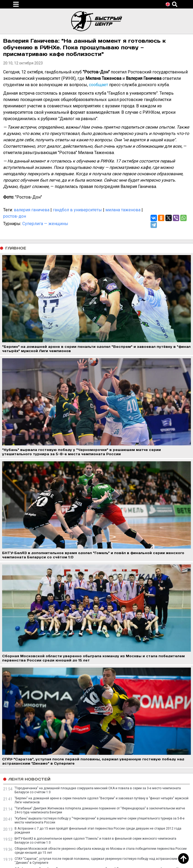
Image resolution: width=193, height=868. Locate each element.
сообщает (98, 85)
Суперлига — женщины (45, 224)
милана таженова (123, 210)
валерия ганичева (32, 210)
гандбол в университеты (77, 210)
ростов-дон (15, 216)
